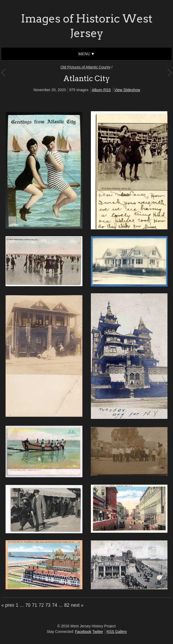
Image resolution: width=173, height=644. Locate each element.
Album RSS (101, 90)
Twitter (98, 632)
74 (55, 605)
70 (28, 605)
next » (77, 605)
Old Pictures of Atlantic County (85, 67)
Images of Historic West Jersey (87, 26)
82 (67, 605)
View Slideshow (127, 90)
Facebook (83, 632)
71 (34, 605)
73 (48, 605)
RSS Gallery (117, 632)
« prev (8, 605)
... (22, 605)
